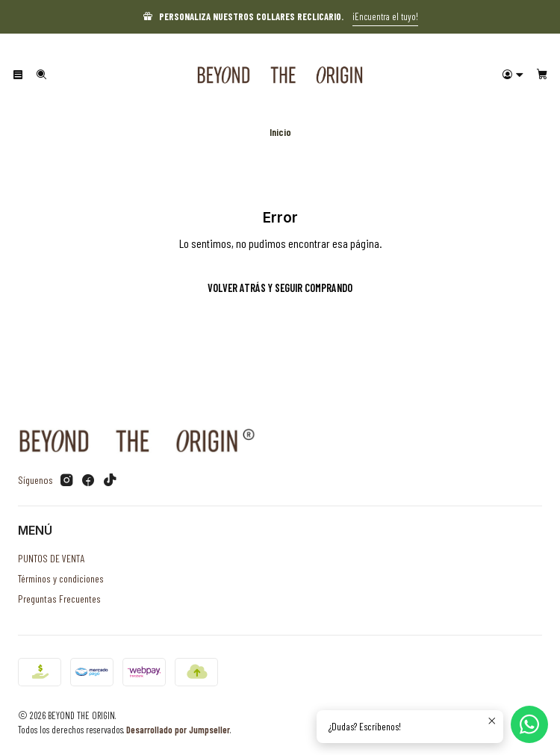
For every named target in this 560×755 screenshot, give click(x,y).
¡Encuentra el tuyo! (385, 16)
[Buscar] (40, 75)
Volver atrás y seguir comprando (280, 288)
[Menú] (18, 75)
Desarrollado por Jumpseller (178, 730)
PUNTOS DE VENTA (51, 558)
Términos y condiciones (61, 578)
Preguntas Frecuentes (59, 599)
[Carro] (542, 75)
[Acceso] (513, 75)
